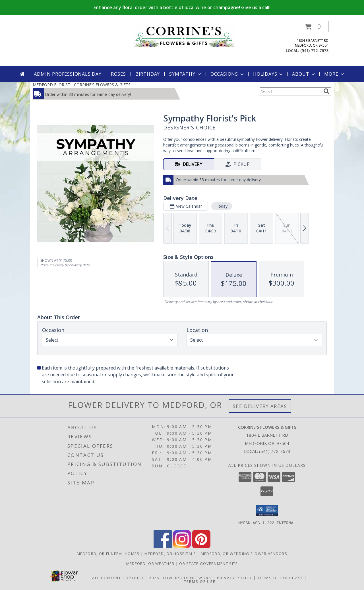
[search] (326, 91)
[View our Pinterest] (201, 546)
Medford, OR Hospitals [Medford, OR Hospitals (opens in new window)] (170, 553)
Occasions (228, 74)
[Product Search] (290, 92)
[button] (313, 27)
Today (222, 206)
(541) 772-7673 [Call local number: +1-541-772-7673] (314, 50)
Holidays (268, 74)
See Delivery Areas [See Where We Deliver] (260, 406)
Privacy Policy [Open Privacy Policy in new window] (234, 577)
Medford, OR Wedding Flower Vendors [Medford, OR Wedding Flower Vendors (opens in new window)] (244, 553)
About (304, 74)
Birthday (148, 74)
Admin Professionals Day (68, 74)
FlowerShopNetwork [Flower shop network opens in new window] (186, 577)
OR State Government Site (208, 563)
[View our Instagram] (182, 546)
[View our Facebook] (163, 546)
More (335, 74)
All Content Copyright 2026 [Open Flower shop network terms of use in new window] (126, 577)
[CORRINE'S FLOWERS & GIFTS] (184, 35)
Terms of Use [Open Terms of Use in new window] (200, 581)
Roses (118, 74)
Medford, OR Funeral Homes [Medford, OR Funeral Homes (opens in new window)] (108, 553)
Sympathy (186, 74)
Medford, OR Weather (150, 563)
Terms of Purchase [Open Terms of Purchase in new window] (280, 577)
